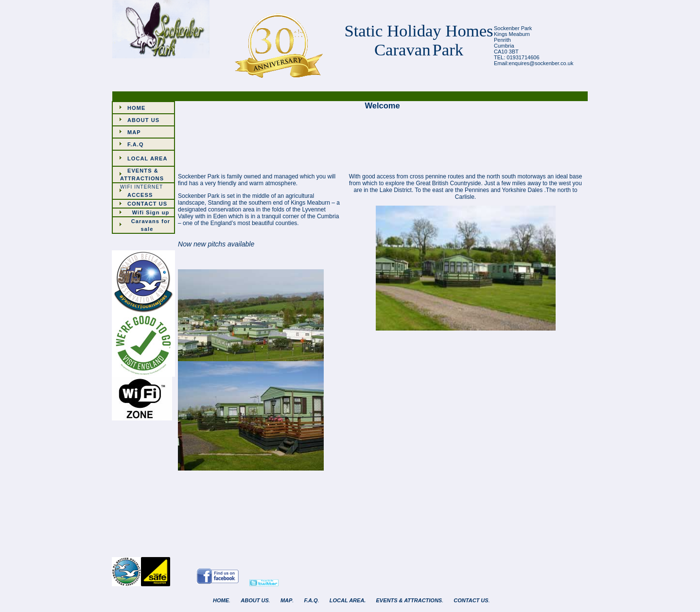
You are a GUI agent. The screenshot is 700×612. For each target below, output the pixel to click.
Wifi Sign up (151, 212)
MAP (134, 132)
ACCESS (140, 195)
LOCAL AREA (148, 158)
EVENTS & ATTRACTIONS (409, 600)
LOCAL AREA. (348, 600)
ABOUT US (143, 120)
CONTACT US (147, 204)
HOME (136, 108)
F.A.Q (136, 144)
